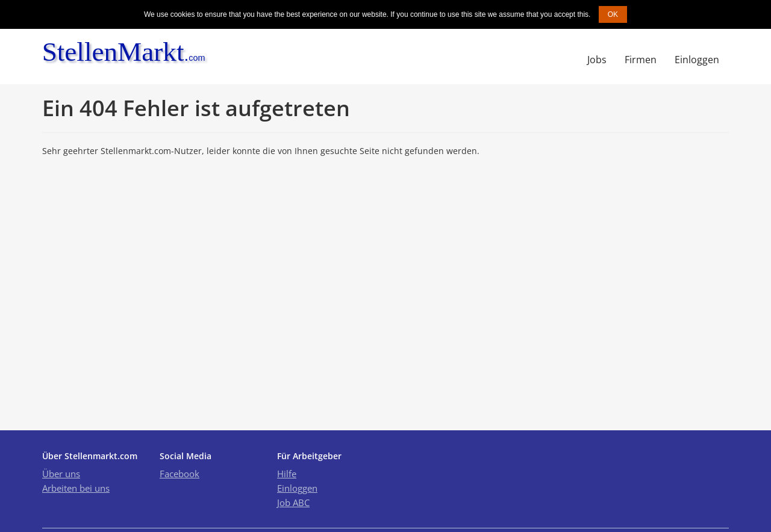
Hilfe (287, 474)
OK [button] (613, 14)
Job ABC (293, 503)
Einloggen (697, 60)
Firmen (641, 60)
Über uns (61, 474)
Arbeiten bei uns (76, 488)
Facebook (179, 474)
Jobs (597, 60)
